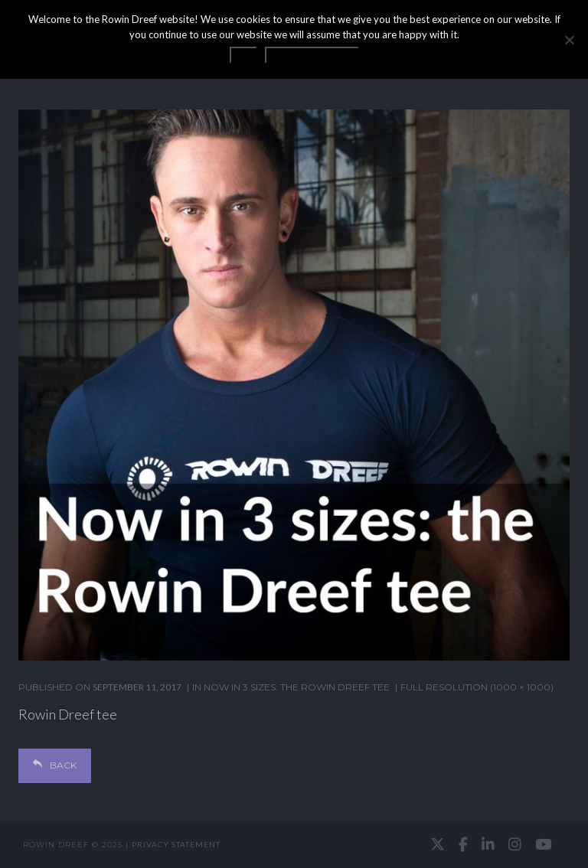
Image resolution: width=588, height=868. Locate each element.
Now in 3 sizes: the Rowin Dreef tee (297, 687)
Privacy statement (176, 844)
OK (243, 55)
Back (55, 765)
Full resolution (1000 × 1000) (477, 687)
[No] (569, 40)
